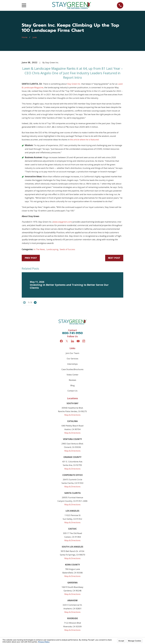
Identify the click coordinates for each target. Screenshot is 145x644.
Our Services (72, 359)
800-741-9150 (72, 333)
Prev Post (31, 258)
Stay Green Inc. (74, 84)
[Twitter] (67, 341)
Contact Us (72, 391)
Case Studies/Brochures (72, 369)
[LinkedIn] (72, 341)
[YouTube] (78, 341)
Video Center (72, 375)
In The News (39, 249)
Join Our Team (72, 353)
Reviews (72, 380)
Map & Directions (72, 415)
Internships (72, 364)
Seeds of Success (67, 249)
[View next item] (35, 302)
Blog (72, 385)
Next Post (114, 258)
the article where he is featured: (85, 140)
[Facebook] (61, 341)
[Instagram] (84, 341)
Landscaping (52, 249)
